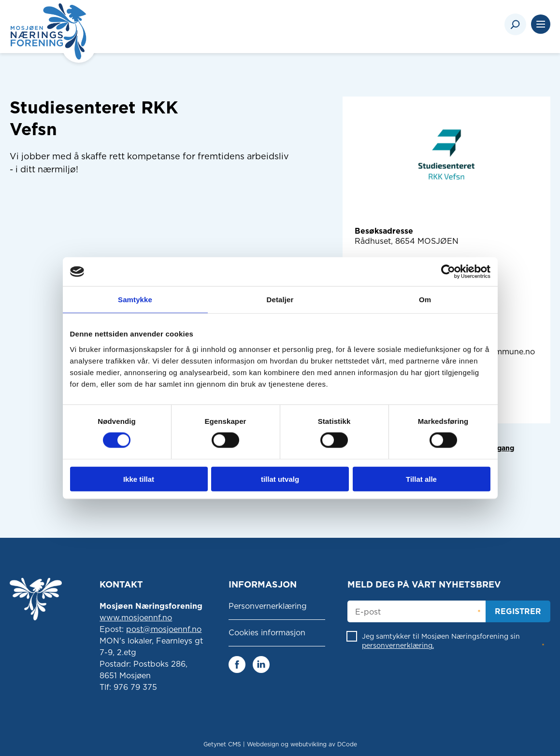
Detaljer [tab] (280, 300)
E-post (368, 612)
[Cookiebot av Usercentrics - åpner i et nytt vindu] (448, 272)
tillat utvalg (280, 479)
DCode (347, 744)
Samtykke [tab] (135, 300)
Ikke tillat (139, 479)
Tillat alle (421, 479)
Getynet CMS (222, 744)
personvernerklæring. (398, 645)
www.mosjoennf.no (136, 618)
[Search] (515, 24)
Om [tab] (425, 300)
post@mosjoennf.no (164, 629)
